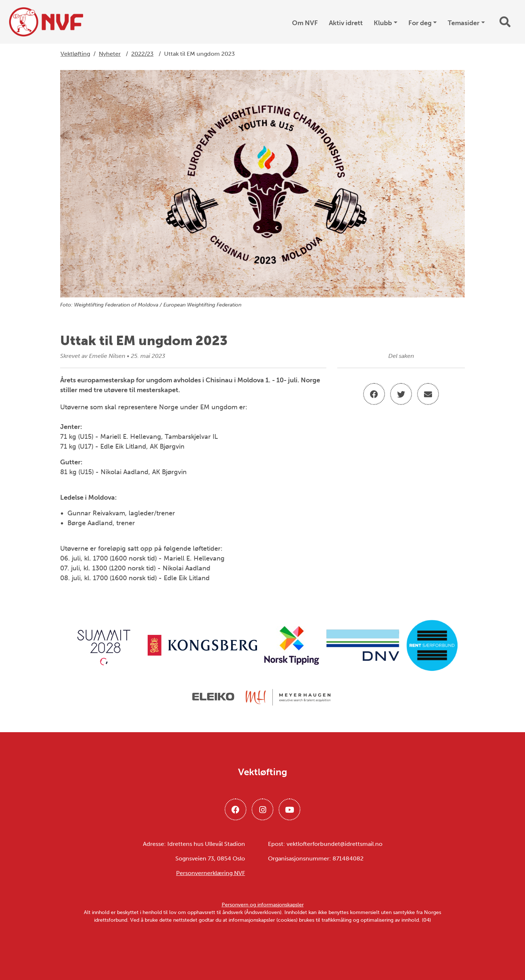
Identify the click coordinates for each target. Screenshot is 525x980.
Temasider (464, 23)
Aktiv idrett (346, 23)
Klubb (383, 23)
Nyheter (110, 54)
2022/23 (142, 54)
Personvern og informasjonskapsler (263, 905)
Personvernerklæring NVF (211, 873)
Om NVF (305, 23)
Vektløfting (75, 54)
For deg (420, 23)
